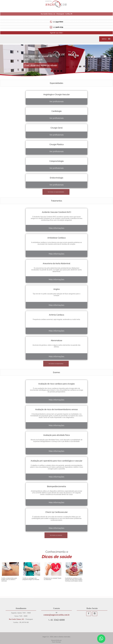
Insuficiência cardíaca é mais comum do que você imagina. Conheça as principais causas (74, 580)
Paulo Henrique (56, 642)
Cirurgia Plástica (56, 144)
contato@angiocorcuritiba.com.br (56, 615)
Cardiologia (57, 111)
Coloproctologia (56, 161)
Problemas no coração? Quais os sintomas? (53, 579)
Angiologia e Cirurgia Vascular (56, 94)
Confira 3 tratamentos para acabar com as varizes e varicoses (9, 580)
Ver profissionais (56, 101)
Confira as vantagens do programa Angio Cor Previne (31, 579)
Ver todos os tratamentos (56, 364)
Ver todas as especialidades (56, 192)
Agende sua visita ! (56, 33)
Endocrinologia (56, 178)
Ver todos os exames (56, 535)
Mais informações (56, 228)
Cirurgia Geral (56, 128)
